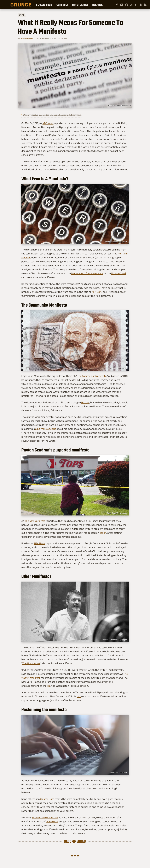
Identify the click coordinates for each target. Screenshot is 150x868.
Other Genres (80, 5)
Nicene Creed (119, 273)
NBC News (48, 123)
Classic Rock (44, 5)
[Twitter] (131, 5)
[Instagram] (127, 5)
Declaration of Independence (87, 273)
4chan (103, 533)
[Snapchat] (141, 5)
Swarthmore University (45, 817)
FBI (49, 686)
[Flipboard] (136, 5)
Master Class (47, 799)
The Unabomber (31, 663)
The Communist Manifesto (92, 376)
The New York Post (35, 521)
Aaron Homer (27, 38)
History (85, 402)
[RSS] (145, 5)
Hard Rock (62, 5)
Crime (22, 15)
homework (52, 821)
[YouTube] (122, 5)
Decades (97, 5)
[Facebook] (117, 5)
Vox (79, 696)
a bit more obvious (46, 429)
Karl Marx (97, 292)
